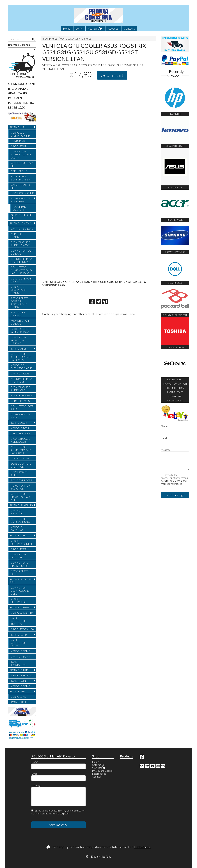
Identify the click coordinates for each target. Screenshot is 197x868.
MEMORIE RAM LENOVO (20, 322)
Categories (98, 765)
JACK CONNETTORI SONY (19, 643)
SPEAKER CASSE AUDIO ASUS (20, 389)
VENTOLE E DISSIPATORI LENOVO (18, 290)
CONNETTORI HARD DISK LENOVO (19, 340)
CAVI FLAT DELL (20, 549)
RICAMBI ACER (18, 423)
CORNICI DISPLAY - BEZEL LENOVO (22, 260)
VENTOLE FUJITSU (22, 675)
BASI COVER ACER (21, 480)
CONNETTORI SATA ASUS (22, 408)
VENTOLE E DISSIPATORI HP (20, 134)
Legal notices (99, 774)
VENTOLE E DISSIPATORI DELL (22, 542)
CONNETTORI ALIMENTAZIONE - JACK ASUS (22, 357)
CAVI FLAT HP (19, 146)
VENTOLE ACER (20, 428)
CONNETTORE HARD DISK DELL (21, 564)
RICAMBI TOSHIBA (20, 607)
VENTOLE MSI (19, 697)
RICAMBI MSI (17, 691)
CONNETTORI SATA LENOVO (22, 252)
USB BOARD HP (20, 141)
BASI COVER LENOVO (18, 314)
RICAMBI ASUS (50, 39)
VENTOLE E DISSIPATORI (18, 600)
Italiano (107, 856)
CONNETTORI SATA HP (22, 164)
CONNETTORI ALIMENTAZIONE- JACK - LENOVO (21, 270)
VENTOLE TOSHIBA (22, 613)
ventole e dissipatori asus (114, 314)
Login (79, 28)
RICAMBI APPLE (19, 702)
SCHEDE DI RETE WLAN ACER (21, 465)
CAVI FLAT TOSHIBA (22, 629)
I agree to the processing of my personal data (175, 479)
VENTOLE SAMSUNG (17, 529)
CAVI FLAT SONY (20, 656)
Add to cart (112, 75)
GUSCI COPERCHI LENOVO (21, 280)
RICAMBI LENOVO (20, 223)
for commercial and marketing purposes (174, 482)
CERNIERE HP (19, 171)
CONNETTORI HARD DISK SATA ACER (21, 497)
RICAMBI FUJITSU (20, 670)
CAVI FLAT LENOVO (22, 229)
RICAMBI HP (17, 127)
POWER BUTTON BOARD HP (21, 200)
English (95, 856)
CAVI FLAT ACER (20, 458)
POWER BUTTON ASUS (21, 416)
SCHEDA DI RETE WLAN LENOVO (21, 330)
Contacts (129, 28)
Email (164, 438)
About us (113, 28)
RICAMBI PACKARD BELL (21, 581)
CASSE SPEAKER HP (20, 186)
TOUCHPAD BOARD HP (19, 208)
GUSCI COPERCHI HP (21, 216)
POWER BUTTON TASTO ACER (21, 487)
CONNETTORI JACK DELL (19, 556)
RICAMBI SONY (18, 635)
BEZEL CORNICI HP (22, 193)
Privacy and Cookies (103, 771)
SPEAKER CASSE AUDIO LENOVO (20, 244)
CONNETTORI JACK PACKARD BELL (20, 591)
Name (164, 426)
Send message (175, 495)
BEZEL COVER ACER (19, 473)
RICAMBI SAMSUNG (21, 505)
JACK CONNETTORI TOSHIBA (19, 621)
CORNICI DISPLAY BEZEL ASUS (21, 380)
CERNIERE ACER (20, 433)
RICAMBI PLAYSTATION (18, 663)
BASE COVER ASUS (22, 395)
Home (67, 28)
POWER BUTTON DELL (21, 572)
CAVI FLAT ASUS (20, 373)
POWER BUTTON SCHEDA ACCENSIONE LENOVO (21, 303)
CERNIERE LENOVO (17, 235)
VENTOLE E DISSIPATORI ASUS (76, 39)
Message (166, 450)
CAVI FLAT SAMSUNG (17, 512)
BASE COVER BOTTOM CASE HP (22, 178)
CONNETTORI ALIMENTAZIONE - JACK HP (22, 154)
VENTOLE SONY (20, 651)
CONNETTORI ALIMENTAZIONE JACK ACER (21, 450)
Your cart (95, 28)
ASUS (137, 314)
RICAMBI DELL (18, 535)
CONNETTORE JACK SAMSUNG (20, 520)
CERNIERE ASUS (20, 401)
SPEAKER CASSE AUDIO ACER (20, 440)
